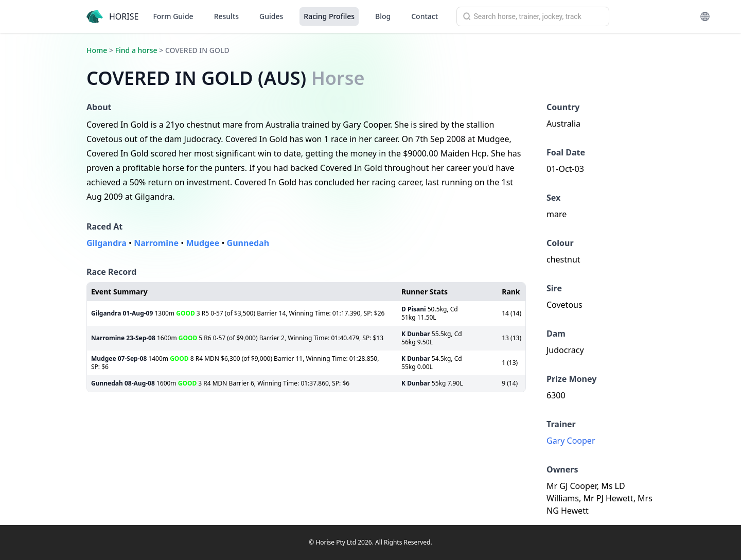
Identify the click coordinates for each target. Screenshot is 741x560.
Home (97, 50)
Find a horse (136, 50)
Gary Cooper (571, 441)
